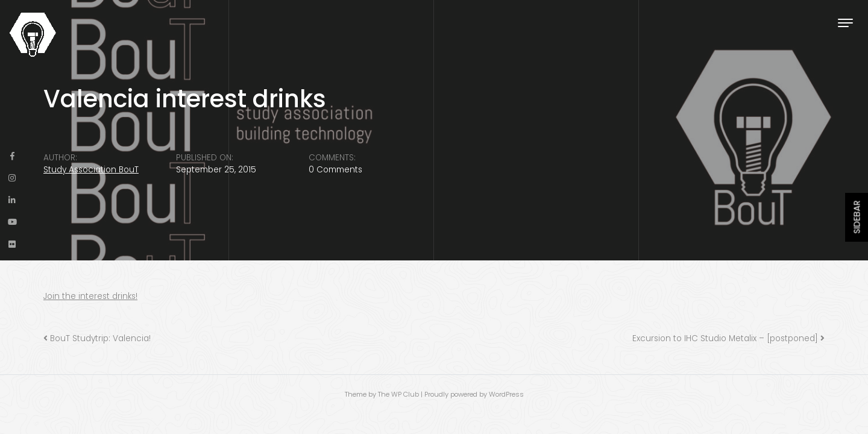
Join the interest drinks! (90, 296)
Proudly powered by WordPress (474, 394)
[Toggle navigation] (845, 23)
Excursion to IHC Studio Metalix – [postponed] (725, 338)
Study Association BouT (91, 170)
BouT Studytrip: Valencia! (100, 338)
